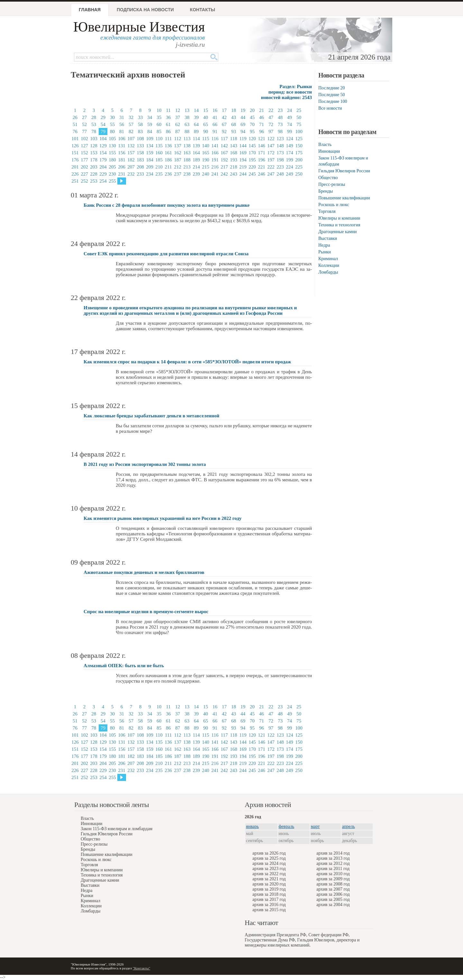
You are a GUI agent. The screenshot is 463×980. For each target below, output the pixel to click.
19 (243, 110)
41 (215, 117)
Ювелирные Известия (139, 27)
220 (252, 167)
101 (75, 139)
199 (290, 160)
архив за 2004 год (333, 905)
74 (290, 124)
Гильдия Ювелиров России (344, 171)
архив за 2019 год (269, 889)
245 (252, 174)
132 (131, 146)
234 (150, 174)
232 (131, 174)
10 (159, 110)
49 (290, 117)
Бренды (326, 191)
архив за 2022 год (269, 874)
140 (206, 146)
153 (94, 153)
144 (243, 146)
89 (196, 132)
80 (112, 132)
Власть (325, 145)
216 (215, 167)
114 (196, 139)
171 (262, 153)
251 (75, 181)
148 (280, 146)
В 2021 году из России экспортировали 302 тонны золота (145, 464)
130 (112, 146)
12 (178, 110)
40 (206, 117)
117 (224, 139)
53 (94, 124)
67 (224, 124)
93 (234, 132)
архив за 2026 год (269, 853)
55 (112, 124)
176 (75, 160)
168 (234, 153)
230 (112, 174)
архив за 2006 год (333, 894)
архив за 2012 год (333, 863)
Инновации (329, 151)
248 (280, 174)
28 (94, 117)
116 (215, 139)
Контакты (203, 10)
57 (131, 124)
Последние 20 (332, 88)
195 (252, 160)
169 (243, 153)
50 (299, 117)
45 (252, 117)
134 (150, 146)
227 (84, 174)
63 (187, 124)
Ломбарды (328, 272)
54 (103, 124)
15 (206, 110)
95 (252, 132)
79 (103, 132)
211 (168, 167)
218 (234, 167)
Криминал (328, 259)
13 (187, 110)
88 (187, 132)
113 (187, 139)
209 (150, 167)
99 (290, 132)
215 (206, 167)
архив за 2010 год (333, 874)
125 (299, 139)
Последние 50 (332, 95)
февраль (287, 826)
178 (94, 160)
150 (299, 146)
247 (271, 174)
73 (280, 124)
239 (196, 174)
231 (122, 174)
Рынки (325, 252)
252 (84, 181)
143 (234, 146)
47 (271, 117)
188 (187, 160)
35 (159, 117)
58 (140, 124)
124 (290, 139)
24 (290, 110)
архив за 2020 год (269, 884)
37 (178, 117)
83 (140, 132)
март (315, 826)
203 (94, 167)
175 (299, 153)
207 (131, 167)
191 (215, 160)
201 (75, 167)
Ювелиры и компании (339, 218)
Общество (328, 178)
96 (262, 132)
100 (299, 132)
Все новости (330, 108)
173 (280, 153)
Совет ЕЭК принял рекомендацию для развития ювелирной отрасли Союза (166, 254)
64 (196, 124)
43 (234, 117)
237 (178, 174)
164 (196, 153)
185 (159, 160)
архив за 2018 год (269, 894)
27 (84, 117)
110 (159, 139)
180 (112, 160)
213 (187, 167)
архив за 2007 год (333, 889)
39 (196, 117)
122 (271, 139)
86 (168, 132)
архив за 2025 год (269, 858)
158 (140, 153)
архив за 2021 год (269, 879)
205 (112, 167)
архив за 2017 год (269, 899)
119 (243, 139)
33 (140, 117)
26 (75, 117)
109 (150, 139)
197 (271, 160)
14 (196, 110)
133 (140, 146)
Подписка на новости (145, 10)
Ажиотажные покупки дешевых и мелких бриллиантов (144, 572)
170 (252, 153)
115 (206, 139)
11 (168, 110)
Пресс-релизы (332, 184)
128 (94, 146)
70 (252, 124)
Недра (324, 245)
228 (94, 174)
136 (168, 146)
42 (224, 117)
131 (122, 146)
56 (122, 124)
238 (187, 174)
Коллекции (329, 265)
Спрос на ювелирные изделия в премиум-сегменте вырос (146, 612)
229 (103, 174)
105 (112, 139)
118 (234, 139)
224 (290, 167)
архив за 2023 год (269, 869)
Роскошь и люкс (334, 205)
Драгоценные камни (338, 232)
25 (299, 110)
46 (262, 117)
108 (140, 139)
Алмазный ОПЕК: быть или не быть (124, 666)
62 (178, 124)
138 (187, 146)
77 (84, 132)
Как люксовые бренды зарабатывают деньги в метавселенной (151, 416)
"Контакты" (141, 968)
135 (159, 146)
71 (262, 124)
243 (234, 174)
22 (271, 110)
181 (122, 160)
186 (168, 160)
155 (112, 153)
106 (122, 139)
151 (75, 153)
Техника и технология (339, 225)
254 (103, 181)
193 (234, 160)
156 (122, 153)
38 (187, 117)
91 (215, 132)
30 (112, 117)
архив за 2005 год (333, 899)
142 (224, 146)
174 (290, 153)
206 (122, 167)
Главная (90, 10)
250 (299, 174)
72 (271, 124)
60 (159, 124)
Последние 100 (333, 101)
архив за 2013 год (333, 858)
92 (224, 132)
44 (243, 117)
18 (234, 110)
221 (262, 167)
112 (178, 139)
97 (271, 132)
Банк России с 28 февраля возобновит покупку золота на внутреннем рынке (167, 205)
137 (178, 146)
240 (206, 174)
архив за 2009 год (333, 879)
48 (280, 117)
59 (150, 124)
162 (178, 153)
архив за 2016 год (269, 905)
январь (252, 826)
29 (103, 117)
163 (187, 153)
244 (243, 174)
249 (290, 174)
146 (262, 146)
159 (150, 153)
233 (140, 174)
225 (299, 167)
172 (271, 153)
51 (75, 124)
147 (271, 146)
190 (206, 160)
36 (168, 117)
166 (215, 153)
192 (224, 160)
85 (159, 132)
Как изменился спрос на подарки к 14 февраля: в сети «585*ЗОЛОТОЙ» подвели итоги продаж (187, 362)
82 (131, 132)
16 (215, 110)
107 (131, 139)
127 (84, 146)
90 (206, 132)
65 (206, 124)
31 (122, 117)
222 (271, 167)
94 (243, 132)
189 (196, 160)
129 (103, 146)
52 (84, 124)
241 (215, 174)
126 (75, 146)
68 (234, 124)
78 (94, 132)
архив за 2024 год (269, 863)
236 (168, 174)
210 (159, 167)
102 (84, 139)
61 (168, 124)
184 (150, 160)
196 (262, 160)
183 (140, 160)
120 (252, 139)
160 (159, 153)
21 (262, 110)
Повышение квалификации (344, 198)
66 (215, 124)
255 (112, 181)
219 (243, 167)
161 (168, 153)
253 (94, 181)
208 (140, 167)
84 (150, 132)
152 (84, 153)
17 (224, 110)
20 (252, 110)
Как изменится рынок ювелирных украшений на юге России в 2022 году (163, 518)
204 (103, 167)
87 (178, 132)
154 (103, 153)
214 (196, 167)
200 (299, 160)
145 (252, 146)
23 (280, 110)
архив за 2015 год (269, 910)
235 (159, 174)
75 (299, 124)
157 (131, 153)
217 (224, 167)
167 (224, 153)
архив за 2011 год (333, 869)
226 (75, 174)
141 (215, 146)
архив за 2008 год (333, 884)
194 (243, 160)
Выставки (328, 238)
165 (206, 153)
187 (178, 160)
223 (280, 167)
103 (94, 139)
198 (280, 160)
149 (290, 146)
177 (84, 160)
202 (84, 167)
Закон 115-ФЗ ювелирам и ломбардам (117, 829)
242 (224, 174)
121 (262, 139)
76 (75, 132)
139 (196, 146)
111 (168, 139)
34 (150, 117)
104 (103, 139)
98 (280, 132)
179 (103, 160)
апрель (349, 826)
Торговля (327, 211)
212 (178, 167)
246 (262, 174)
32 (131, 117)
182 (131, 160)
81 (122, 132)
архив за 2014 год (333, 853)
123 (280, 139)
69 (243, 124)
